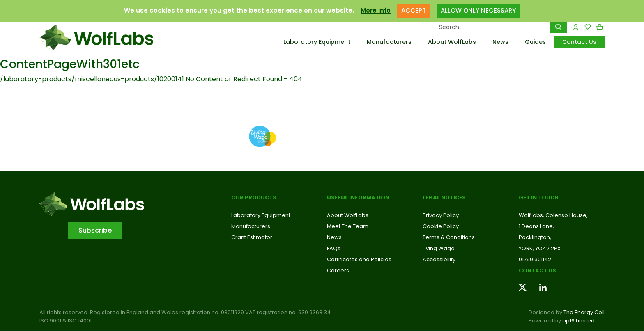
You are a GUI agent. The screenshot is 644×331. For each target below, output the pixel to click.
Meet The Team (348, 226)
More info (376, 10)
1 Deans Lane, (536, 226)
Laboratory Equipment (317, 42)
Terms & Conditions (449, 237)
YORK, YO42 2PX (540, 248)
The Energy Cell (584, 312)
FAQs (334, 248)
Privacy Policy (441, 215)
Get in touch (539, 197)
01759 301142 (535, 259)
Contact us (537, 271)
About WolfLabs (452, 42)
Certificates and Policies (359, 259)
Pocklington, (535, 237)
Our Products (254, 197)
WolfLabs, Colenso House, (553, 215)
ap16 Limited (578, 321)
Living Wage (439, 248)
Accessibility (439, 259)
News (500, 42)
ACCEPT (414, 10)
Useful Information (358, 197)
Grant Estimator (252, 237)
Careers (338, 271)
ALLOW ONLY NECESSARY (478, 10)
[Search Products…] (492, 27)
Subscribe (95, 230)
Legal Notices (444, 197)
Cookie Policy (441, 226)
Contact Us (579, 42)
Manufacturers (389, 42)
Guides (535, 42)
